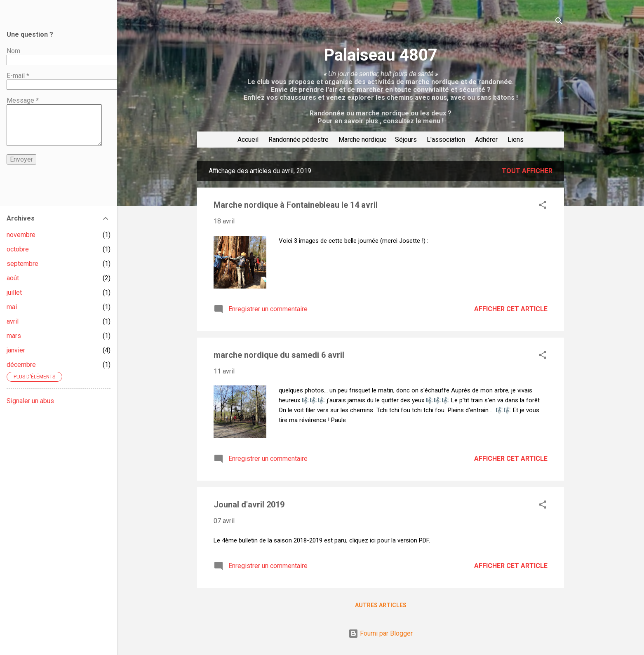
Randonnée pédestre (298, 140)
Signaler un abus (30, 401)
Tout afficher (527, 171)
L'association (446, 140)
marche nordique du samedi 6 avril (279, 355)
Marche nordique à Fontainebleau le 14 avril (296, 205)
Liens (516, 140)
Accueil (248, 140)
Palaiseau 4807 (381, 55)
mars (14, 336)
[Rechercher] (559, 22)
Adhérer (486, 140)
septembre (22, 264)
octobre (18, 249)
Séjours (406, 140)
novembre (21, 235)
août (13, 278)
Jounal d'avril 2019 (249, 505)
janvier (16, 350)
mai (12, 307)
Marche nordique (363, 140)
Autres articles (381, 605)
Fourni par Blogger (381, 633)
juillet (14, 292)
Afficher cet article (511, 309)
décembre (21, 365)
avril (13, 321)
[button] (543, 206)
